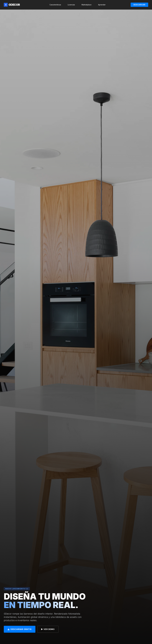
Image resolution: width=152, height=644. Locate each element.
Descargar (139, 5)
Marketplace (87, 5)
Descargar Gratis (20, 630)
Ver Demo (48, 630)
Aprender (102, 5)
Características (55, 5)
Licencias (71, 5)
